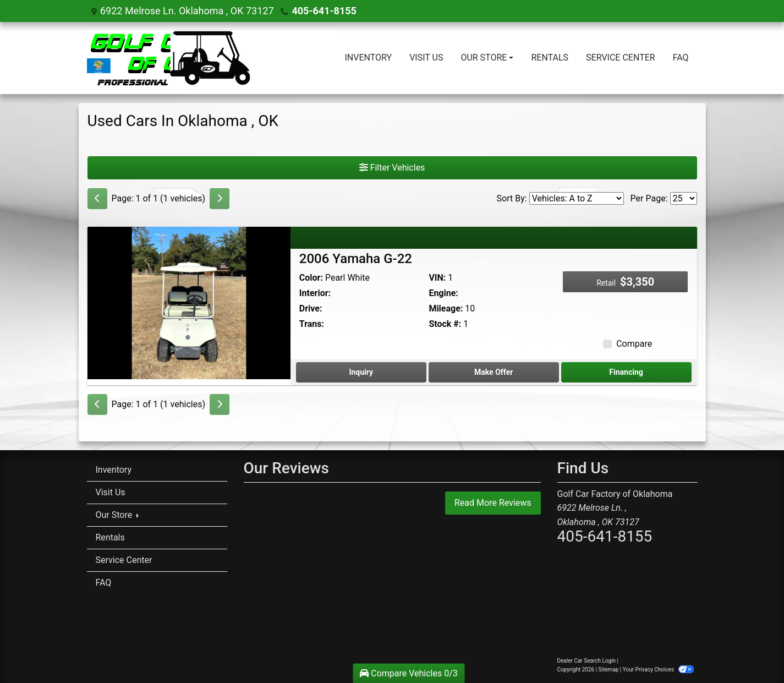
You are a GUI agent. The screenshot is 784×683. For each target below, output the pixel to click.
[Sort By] (577, 198)
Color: (311, 278)
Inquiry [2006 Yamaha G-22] (361, 372)
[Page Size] (684, 198)
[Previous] (97, 199)
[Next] (220, 199)
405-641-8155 (324, 11)
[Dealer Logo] (212, 58)
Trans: (312, 324)
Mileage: (446, 308)
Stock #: (445, 324)
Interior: (315, 293)
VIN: (437, 278)
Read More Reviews (493, 503)
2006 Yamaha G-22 (356, 259)
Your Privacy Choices (658, 670)
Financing (626, 372)
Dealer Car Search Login (587, 661)
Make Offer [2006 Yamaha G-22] (494, 372)
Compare (634, 344)
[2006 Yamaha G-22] (189, 302)
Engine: (443, 293)
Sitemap (609, 670)
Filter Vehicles (392, 168)
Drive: (311, 308)
